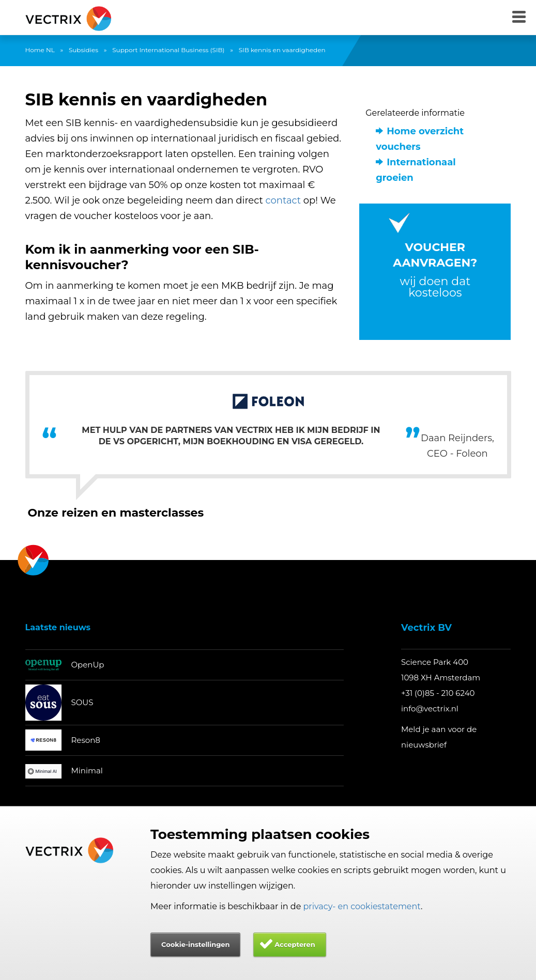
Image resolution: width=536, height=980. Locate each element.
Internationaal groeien (416, 170)
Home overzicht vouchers (420, 139)
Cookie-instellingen (195, 944)
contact (284, 200)
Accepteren (295, 944)
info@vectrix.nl (430, 709)
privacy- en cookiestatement (362, 906)
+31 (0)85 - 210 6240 (438, 693)
